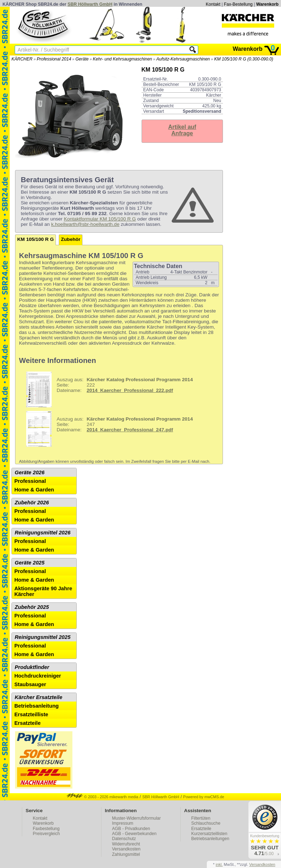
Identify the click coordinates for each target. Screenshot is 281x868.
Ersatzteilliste (31, 714)
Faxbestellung (46, 829)
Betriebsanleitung (37, 706)
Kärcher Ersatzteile (39, 697)
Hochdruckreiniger (38, 676)
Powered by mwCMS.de (204, 797)
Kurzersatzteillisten (209, 834)
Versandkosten (126, 849)
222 (107, 389)
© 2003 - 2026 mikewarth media (103, 797)
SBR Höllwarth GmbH (90, 4)
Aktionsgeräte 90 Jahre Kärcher (43, 591)
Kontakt (213, 4)
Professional (30, 481)
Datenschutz (124, 839)
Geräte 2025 (30, 563)
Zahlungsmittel (126, 854)
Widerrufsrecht (126, 844)
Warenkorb (267, 4)
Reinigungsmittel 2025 (43, 637)
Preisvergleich (46, 834)
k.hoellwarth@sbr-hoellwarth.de (85, 224)
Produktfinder (32, 667)
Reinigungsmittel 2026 (43, 533)
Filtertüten (201, 818)
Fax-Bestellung (238, 4)
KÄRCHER (22, 59)
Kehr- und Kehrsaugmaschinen (122, 59)
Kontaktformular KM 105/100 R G (100, 219)
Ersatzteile (27, 723)
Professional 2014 (54, 59)
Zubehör (71, 239)
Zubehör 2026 (32, 503)
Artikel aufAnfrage (182, 130)
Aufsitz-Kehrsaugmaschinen (183, 59)
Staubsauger (30, 684)
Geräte (82, 59)
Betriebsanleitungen (210, 839)
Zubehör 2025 (32, 607)
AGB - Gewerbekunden (134, 834)
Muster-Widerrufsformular (137, 818)
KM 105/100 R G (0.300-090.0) (244, 59)
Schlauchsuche (206, 823)
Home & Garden (34, 490)
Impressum (123, 823)
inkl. (219, 864)
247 (107, 429)
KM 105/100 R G (35, 239)
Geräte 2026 (30, 472)
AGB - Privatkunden (131, 829)
